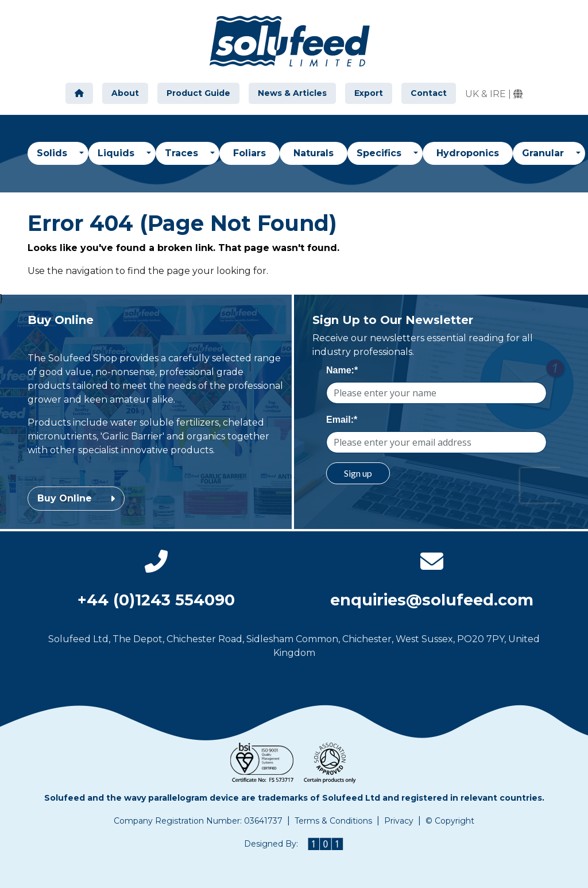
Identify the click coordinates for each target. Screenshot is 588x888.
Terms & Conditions (333, 821)
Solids (53, 153)
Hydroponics (468, 153)
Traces (183, 153)
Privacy (399, 821)
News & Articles (292, 93)
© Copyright (450, 821)
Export (369, 93)
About (125, 93)
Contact (429, 93)
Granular (544, 153)
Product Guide (198, 93)
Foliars (249, 153)
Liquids (117, 153)
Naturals (314, 153)
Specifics (380, 153)
